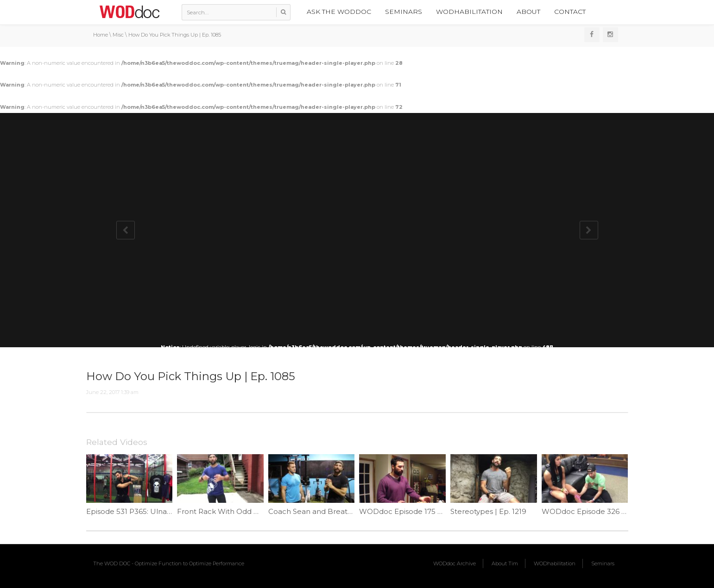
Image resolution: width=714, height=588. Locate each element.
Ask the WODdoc (339, 12)
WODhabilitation (469, 12)
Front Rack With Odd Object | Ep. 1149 (244, 511)
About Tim (505, 563)
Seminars (404, 12)
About (528, 12)
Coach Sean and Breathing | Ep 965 (331, 511)
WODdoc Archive (455, 563)
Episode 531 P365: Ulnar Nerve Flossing (155, 511)
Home (101, 35)
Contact (570, 12)
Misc (118, 35)
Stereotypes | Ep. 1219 (488, 511)
